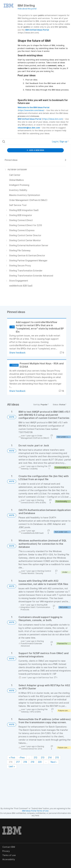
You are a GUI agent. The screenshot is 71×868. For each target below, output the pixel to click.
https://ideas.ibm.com (53, 119)
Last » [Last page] (12, 766)
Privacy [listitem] (6, 851)
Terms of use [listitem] (9, 855)
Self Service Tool (46, 678)
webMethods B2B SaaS (33, 533)
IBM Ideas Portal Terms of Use (35, 811)
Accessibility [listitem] (9, 859)
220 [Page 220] (40, 762)
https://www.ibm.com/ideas (31, 110)
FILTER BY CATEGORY (16, 170)
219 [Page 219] (32, 762)
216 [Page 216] (11, 762)
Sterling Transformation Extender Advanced (32, 643)
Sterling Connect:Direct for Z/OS (33, 748)
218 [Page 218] (25, 762)
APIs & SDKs (41, 503)
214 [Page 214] (50, 757)
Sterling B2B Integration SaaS (34, 606)
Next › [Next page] (54, 762)
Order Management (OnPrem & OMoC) (35, 437)
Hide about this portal (27, 9)
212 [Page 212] (35, 757)
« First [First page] (12, 757)
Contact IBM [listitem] (9, 847)
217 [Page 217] (18, 762)
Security (40, 573)
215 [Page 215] (57, 757)
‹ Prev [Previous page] (22, 757)
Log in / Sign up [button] (60, 141)
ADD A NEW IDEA (35, 150)
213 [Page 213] (43, 757)
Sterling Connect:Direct (32, 501)
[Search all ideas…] (21, 142)
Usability (34, 469)
